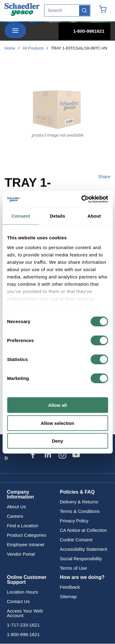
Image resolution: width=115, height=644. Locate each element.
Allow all (57, 405)
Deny (57, 441)
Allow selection (57, 423)
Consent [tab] (21, 216)
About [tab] (94, 216)
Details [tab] (58, 216)
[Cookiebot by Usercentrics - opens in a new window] (82, 199)
